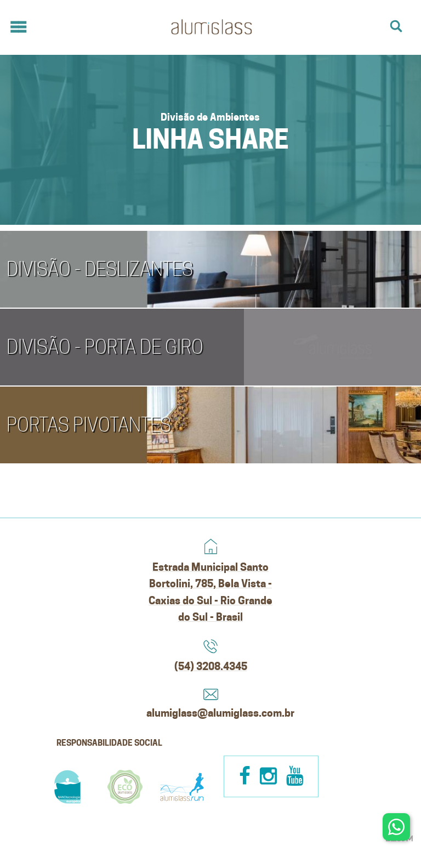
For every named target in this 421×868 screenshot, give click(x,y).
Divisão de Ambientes (210, 117)
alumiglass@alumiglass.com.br (211, 713)
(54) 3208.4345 (211, 666)
